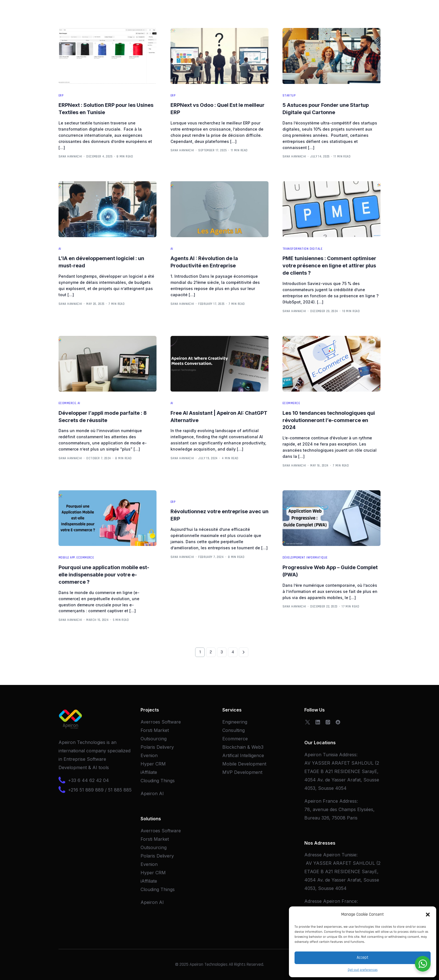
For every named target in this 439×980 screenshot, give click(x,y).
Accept (363, 957)
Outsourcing (154, 739)
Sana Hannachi (70, 157)
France (349, 901)
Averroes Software (161, 722)
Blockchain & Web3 (243, 747)
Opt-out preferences (363, 970)
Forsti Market (155, 730)
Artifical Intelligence (243, 755)
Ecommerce (67, 403)
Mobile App (67, 558)
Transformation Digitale (302, 249)
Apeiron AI (152, 793)
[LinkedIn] (318, 722)
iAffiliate (149, 772)
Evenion (149, 755)
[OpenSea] (338, 722)
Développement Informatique (305, 558)
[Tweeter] (308, 722)
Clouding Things (158, 781)
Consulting (233, 730)
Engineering (235, 722)
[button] (428, 915)
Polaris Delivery (157, 747)
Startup (289, 96)
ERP (61, 96)
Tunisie (349, 855)
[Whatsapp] (328, 722)
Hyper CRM (153, 764)
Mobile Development (244, 764)
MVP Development (242, 772)
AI (60, 249)
